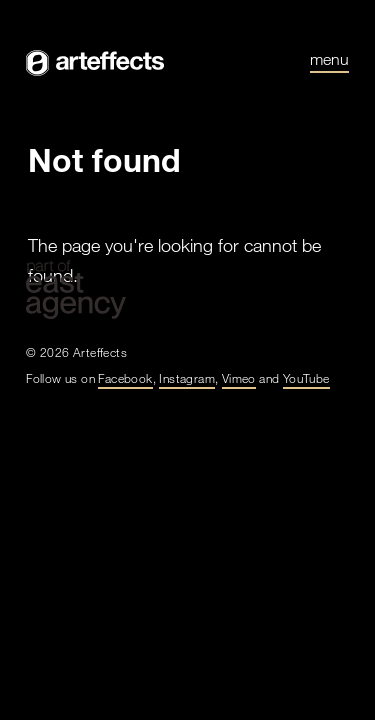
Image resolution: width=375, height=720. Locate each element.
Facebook (125, 378)
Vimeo (239, 378)
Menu (329, 60)
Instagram (187, 378)
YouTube (306, 378)
